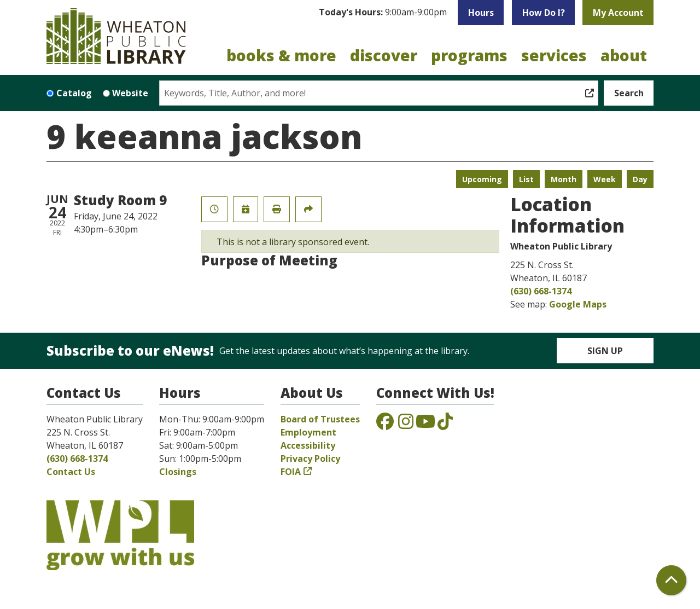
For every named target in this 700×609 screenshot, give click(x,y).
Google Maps (578, 304)
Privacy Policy (310, 459)
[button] (383, 13)
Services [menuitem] (554, 55)
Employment (308, 432)
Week (605, 179)
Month (564, 179)
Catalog (74, 93)
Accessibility (308, 445)
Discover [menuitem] (384, 55)
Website (130, 93)
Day (640, 179)
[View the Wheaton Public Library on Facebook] (385, 425)
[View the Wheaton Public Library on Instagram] (406, 425)
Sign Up (605, 351)
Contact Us (71, 472)
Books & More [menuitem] (281, 55)
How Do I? (544, 13)
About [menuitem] (624, 55)
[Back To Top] (671, 580)
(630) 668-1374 (541, 291)
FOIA (291, 472)
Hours (481, 13)
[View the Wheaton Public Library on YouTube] (425, 425)
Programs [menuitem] (469, 55)
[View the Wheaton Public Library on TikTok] (445, 425)
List (526, 179)
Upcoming (482, 179)
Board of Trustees (320, 419)
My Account (618, 13)
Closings (178, 472)
